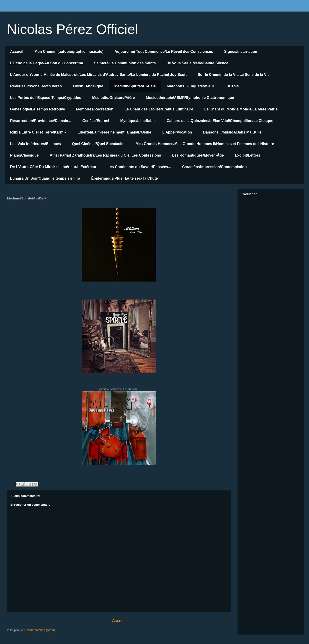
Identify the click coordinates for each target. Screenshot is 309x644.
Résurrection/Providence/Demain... (41, 121)
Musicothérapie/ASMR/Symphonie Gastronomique (190, 98)
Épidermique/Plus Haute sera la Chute (124, 178)
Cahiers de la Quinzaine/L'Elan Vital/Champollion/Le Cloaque (220, 121)
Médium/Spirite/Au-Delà (135, 86)
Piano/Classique (24, 155)
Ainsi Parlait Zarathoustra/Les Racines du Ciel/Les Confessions (105, 155)
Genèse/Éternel (96, 121)
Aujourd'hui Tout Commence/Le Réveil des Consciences (164, 52)
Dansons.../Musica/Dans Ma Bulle (232, 132)
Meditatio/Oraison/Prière (114, 98)
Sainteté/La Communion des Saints (125, 63)
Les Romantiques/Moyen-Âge (198, 155)
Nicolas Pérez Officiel (73, 29)
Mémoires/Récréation (95, 109)
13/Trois (232, 86)
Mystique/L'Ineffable (138, 121)
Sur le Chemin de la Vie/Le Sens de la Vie (234, 75)
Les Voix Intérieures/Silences (36, 144)
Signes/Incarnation (241, 52)
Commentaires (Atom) (40, 630)
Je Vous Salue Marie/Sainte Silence (197, 63)
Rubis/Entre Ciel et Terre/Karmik (38, 132)
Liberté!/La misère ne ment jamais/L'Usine (114, 132)
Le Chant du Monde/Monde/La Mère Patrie (241, 109)
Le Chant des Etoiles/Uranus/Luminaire (159, 109)
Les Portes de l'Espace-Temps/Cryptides (46, 98)
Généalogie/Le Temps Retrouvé (38, 109)
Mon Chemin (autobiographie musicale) (69, 52)
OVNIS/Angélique (88, 86)
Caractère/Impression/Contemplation (214, 167)
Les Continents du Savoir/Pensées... (139, 167)
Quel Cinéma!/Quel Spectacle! (98, 144)
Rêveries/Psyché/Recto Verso (36, 86)
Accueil (17, 52)
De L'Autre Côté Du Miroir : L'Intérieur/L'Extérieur (53, 167)
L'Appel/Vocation (177, 132)
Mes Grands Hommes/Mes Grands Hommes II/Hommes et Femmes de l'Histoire (205, 144)
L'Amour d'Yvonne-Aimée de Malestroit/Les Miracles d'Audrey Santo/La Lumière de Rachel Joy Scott (98, 75)
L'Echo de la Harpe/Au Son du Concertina (47, 63)
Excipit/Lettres (247, 155)
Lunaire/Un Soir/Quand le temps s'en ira (45, 178)
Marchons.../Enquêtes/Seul (190, 86)
